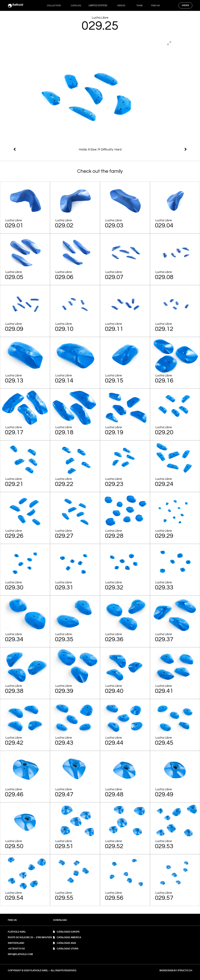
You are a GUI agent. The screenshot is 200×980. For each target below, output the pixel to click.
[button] (60, 920)
